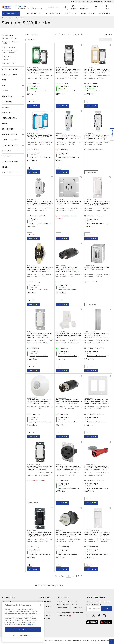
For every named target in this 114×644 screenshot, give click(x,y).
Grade (5, 124)
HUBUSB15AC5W (33, 199)
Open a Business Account (46, 603)
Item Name (6, 113)
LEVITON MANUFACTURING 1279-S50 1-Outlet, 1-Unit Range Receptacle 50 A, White (69, 203)
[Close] (41, 605)
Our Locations (44, 612)
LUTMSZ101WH (32, 332)
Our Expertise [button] (32, 13)
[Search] (57, 7)
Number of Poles (10, 69)
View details (91, 172)
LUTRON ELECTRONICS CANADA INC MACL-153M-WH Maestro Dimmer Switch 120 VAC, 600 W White (39, 468)
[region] (23, 622)
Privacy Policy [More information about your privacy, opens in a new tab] (31, 625)
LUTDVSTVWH (90, 67)
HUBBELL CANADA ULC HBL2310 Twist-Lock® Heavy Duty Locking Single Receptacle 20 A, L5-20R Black (40, 269)
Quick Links (44, 597)
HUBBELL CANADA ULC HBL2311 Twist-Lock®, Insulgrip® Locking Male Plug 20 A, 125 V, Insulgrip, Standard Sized (69, 535)
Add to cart (33, 106)
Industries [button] (69, 13)
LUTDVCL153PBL (32, 530)
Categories (7, 35)
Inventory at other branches (39, 91)
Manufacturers (88, 13)
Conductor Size (10, 145)
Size (3, 85)
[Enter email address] (94, 609)
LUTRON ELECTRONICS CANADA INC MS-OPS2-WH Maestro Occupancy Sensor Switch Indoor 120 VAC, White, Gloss (97, 204)
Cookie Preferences (46, 641)
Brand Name (7, 96)
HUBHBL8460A (61, 464)
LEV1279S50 (60, 199)
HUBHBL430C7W (91, 464)
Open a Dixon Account (84, 2)
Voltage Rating (9, 118)
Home (4, 18)
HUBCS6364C (61, 266)
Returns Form (44, 616)
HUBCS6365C (61, 398)
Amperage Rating (10, 140)
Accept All (23, 629)
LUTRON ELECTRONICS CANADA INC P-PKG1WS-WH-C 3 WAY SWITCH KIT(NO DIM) (39, 137)
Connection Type (10, 162)
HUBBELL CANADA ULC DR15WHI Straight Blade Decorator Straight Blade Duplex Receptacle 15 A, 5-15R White (68, 138)
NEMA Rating (8, 151)
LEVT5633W (89, 133)
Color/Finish (8, 129)
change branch (37, 8)
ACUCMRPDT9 (32, 398)
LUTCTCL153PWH (62, 67)
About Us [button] (104, 13)
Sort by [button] (107, 34)
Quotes (72, 2)
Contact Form (44, 619)
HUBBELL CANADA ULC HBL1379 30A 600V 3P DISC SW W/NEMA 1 (97, 268)
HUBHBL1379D (90, 266)
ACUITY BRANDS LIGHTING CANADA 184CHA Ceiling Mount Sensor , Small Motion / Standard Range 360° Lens (39, 403)
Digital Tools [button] (51, 13)
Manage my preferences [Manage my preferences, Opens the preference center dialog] (23, 635)
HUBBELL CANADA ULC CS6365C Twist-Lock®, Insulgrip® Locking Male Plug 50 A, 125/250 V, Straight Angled (69, 403)
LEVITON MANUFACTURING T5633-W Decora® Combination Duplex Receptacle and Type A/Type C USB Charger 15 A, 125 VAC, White (97, 138)
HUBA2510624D (90, 332)
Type (4, 80)
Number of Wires (10, 75)
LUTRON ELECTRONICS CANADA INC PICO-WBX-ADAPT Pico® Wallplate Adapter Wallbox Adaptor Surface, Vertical (97, 535)
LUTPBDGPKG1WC (62, 332)
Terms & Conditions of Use (62, 641)
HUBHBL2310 (31, 266)
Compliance (7, 602)
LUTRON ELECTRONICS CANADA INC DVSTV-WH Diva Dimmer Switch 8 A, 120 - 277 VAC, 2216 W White (98, 71)
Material (6, 107)
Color (5, 91)
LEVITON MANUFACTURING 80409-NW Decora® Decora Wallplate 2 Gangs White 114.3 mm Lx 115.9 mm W (98, 402)
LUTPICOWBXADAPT (92, 530)
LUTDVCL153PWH (33, 67)
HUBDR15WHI (61, 133)
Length (5, 167)
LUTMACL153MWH (33, 464)
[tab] (13, 35)
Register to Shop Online (103, 2)
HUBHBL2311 (60, 530)
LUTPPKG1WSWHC (33, 133)
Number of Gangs (10, 172)
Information (8, 597)
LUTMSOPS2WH (90, 199)
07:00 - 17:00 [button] (22, 8)
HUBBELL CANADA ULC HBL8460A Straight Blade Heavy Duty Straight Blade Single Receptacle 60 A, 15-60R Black (68, 469)
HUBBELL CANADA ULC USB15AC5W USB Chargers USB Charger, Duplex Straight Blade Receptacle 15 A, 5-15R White (40, 204)
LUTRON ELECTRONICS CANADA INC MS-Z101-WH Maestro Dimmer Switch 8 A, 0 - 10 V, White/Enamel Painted (39, 336)
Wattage (6, 156)
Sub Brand (7, 102)
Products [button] (11, 13)
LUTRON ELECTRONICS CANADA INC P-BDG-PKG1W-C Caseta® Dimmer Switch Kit (68, 335)
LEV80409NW (89, 398)
